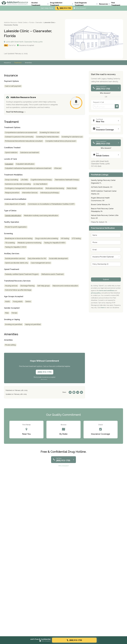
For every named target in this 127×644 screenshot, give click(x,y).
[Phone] (104, 106)
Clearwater (39, 23)
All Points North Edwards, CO (102, 187)
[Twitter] (70, 392)
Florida (32, 23)
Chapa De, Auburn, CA (99, 222)
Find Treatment (116, 4)
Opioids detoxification (13, 216)
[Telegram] (78, 392)
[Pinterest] (81, 392)
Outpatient (9, 164)
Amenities (29, 63)
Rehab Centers (23, 23)
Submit (117, 106)
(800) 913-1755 (64, 8)
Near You (106, 121)
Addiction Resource (10, 23)
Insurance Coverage (106, 129)
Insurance (7, 63)
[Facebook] (74, 392)
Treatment (18, 63)
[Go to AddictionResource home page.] (15, 3)
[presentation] (106, 276)
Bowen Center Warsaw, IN (100, 205)
